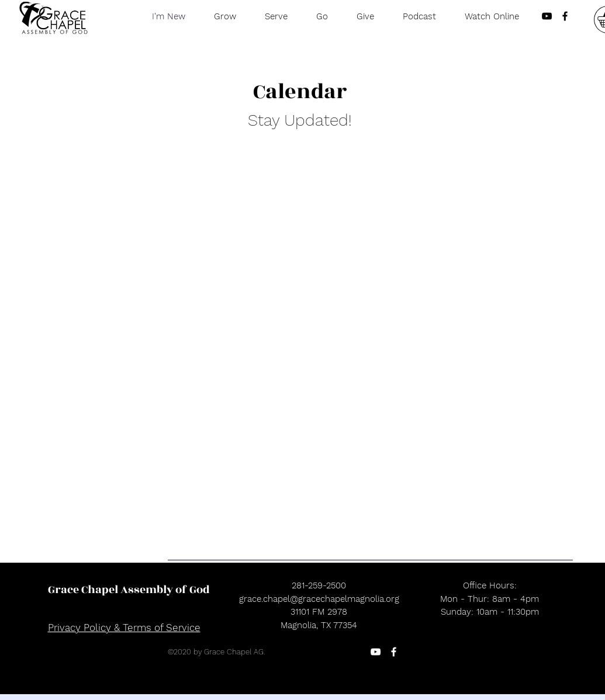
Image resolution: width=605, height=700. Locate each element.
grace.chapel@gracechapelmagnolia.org (319, 599)
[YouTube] (376, 652)
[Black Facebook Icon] (565, 16)
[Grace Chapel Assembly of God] (129, 590)
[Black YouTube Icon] (547, 16)
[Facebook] (394, 652)
